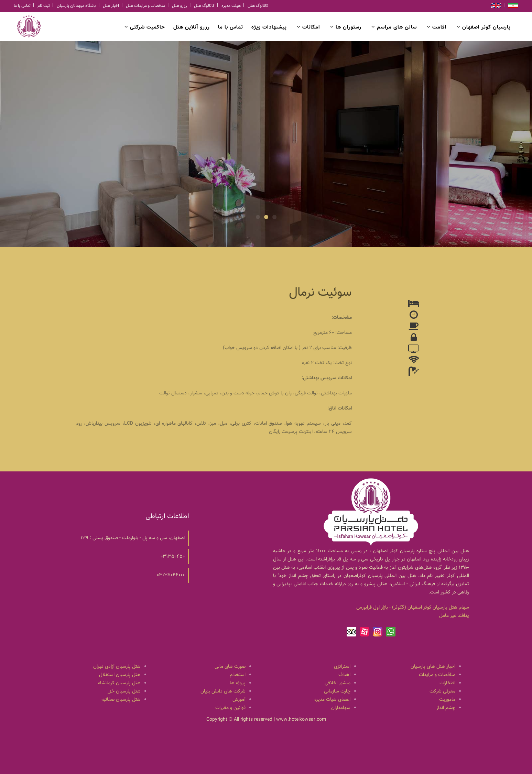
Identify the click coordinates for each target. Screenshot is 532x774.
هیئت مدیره (231, 6)
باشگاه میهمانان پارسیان (76, 6)
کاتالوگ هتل (204, 6)
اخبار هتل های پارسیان (433, 667)
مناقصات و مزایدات (437, 675)
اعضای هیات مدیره (332, 700)
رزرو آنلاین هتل (192, 27)
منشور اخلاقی (338, 683)
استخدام (238, 675)
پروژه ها (238, 683)
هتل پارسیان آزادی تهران (117, 667)
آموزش (239, 700)
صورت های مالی (230, 667)
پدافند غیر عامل (454, 616)
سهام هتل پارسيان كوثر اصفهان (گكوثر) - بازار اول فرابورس (413, 608)
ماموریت (447, 700)
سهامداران (341, 708)
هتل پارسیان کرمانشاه (119, 683)
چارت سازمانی (337, 691)
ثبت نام (44, 6)
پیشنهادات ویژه (269, 27)
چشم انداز (446, 708)
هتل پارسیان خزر (124, 691)
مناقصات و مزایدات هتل (145, 6)
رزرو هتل (180, 6)
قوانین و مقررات (230, 708)
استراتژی (342, 667)
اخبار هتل (111, 6)
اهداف (344, 675)
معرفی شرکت (442, 691)
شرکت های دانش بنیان (223, 691)
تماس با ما (22, 6)
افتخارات (447, 683)
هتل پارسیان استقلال (120, 675)
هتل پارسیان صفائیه (121, 700)
